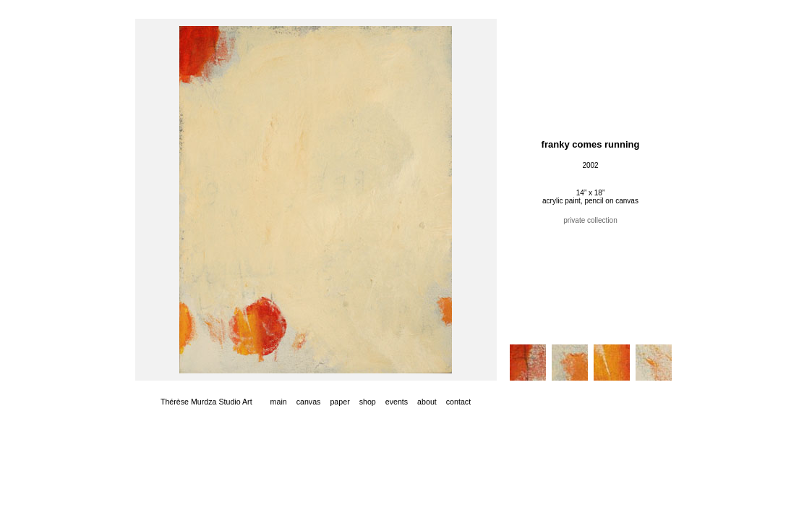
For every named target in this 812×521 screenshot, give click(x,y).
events (397, 402)
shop (368, 402)
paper (339, 402)
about (427, 402)
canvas (309, 402)
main (279, 402)
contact (458, 402)
